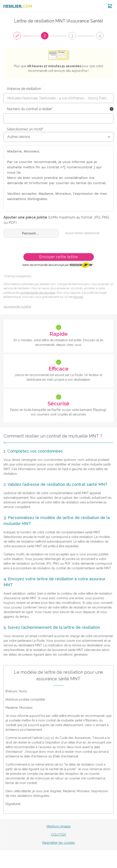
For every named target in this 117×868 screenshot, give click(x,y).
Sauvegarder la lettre (17, 307)
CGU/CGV (59, 835)
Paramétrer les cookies (59, 843)
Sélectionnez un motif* (25, 129)
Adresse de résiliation (24, 89)
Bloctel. (79, 297)
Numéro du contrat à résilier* (30, 109)
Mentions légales (59, 826)
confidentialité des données (37, 293)
